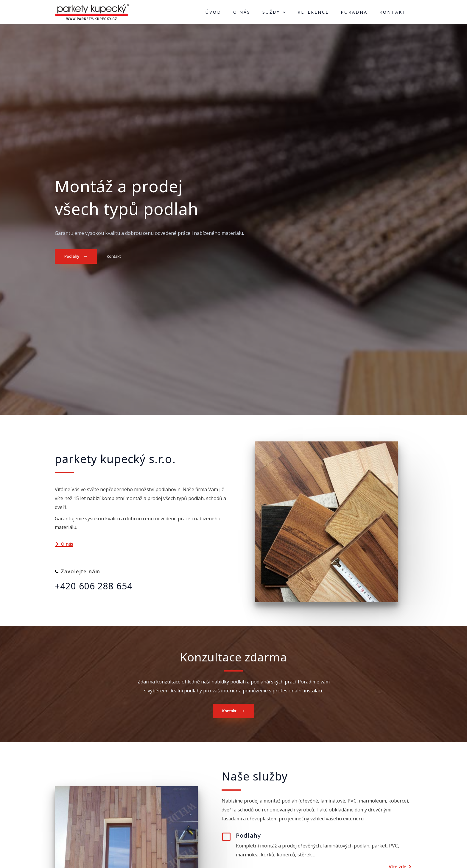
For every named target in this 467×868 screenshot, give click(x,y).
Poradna (359, 13)
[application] (293, 13)
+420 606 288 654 (96, 588)
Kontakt (394, 13)
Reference (321, 13)
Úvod (230, 13)
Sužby (284, 13)
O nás (255, 13)
